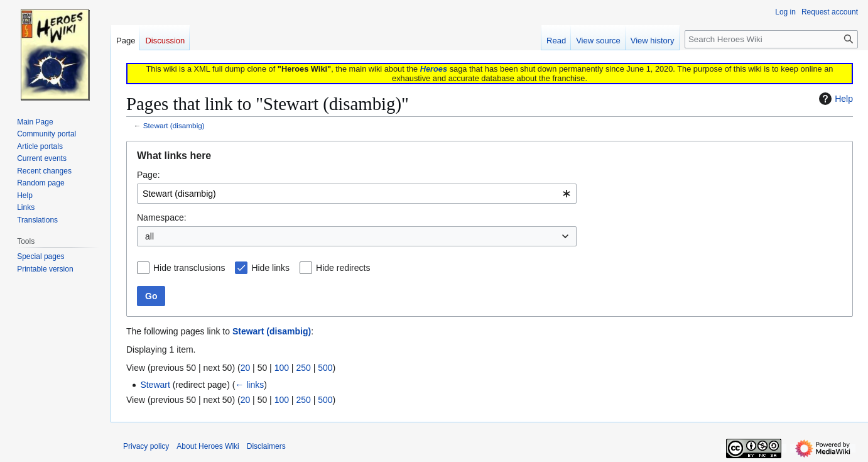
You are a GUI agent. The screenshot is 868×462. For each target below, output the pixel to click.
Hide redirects (343, 268)
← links (249, 385)
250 (303, 368)
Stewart (155, 385)
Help (834, 99)
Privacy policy (146, 446)
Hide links (270, 268)
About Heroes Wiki (208, 446)
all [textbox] (149, 236)
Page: (149, 175)
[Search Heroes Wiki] (771, 39)
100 (282, 368)
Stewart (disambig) (174, 125)
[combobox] (357, 194)
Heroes (434, 69)
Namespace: (162, 217)
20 (246, 368)
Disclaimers (266, 446)
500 (325, 368)
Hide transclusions (189, 268)
